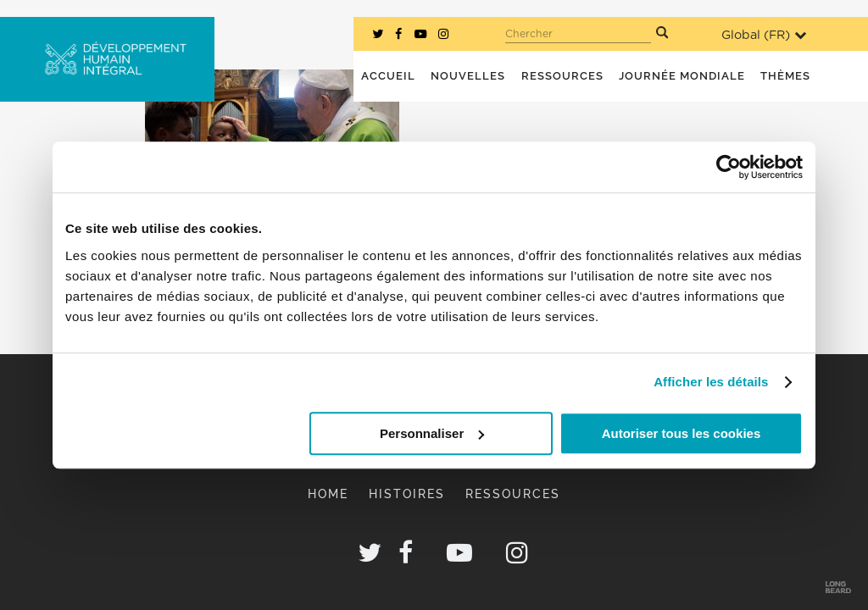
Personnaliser (432, 433)
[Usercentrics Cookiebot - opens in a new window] (729, 167)
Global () (764, 35)
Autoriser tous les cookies (682, 433)
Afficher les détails (711, 382)
